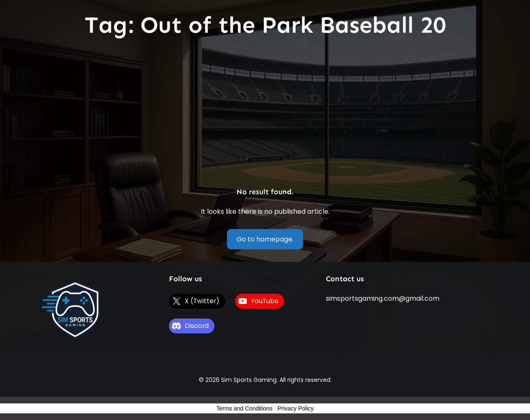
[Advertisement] (265, 113)
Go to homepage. (265, 239)
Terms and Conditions (245, 408)
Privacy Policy (295, 408)
